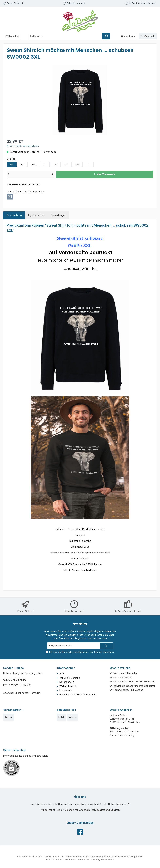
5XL (34, 165)
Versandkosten (73, 857)
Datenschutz (67, 682)
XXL (78, 165)
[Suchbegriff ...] (65, 36)
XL (67, 165)
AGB (62, 674)
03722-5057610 (15, 680)
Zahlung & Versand (70, 678)
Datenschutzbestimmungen (76, 652)
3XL (12, 165)
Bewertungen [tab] (58, 215)
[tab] (14, 215)
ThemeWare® (107, 860)
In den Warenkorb (105, 174)
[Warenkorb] (148, 36)
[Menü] (12, 36)
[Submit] (106, 646)
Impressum (66, 690)
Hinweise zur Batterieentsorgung (78, 694)
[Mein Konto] (128, 36)
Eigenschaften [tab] (36, 215)
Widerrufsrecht (68, 686)
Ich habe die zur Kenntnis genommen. (82, 652)
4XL (23, 165)
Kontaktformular (31, 693)
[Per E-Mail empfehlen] (10, 196)
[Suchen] (106, 36)
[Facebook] (80, 832)
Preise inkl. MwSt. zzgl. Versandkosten (23, 146)
